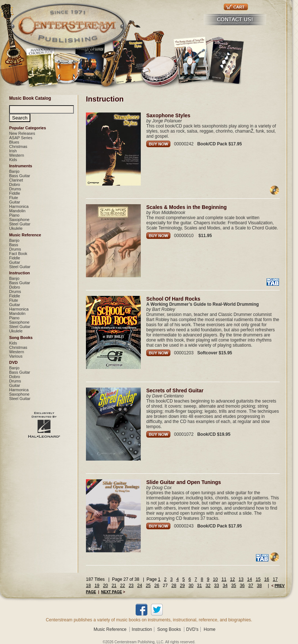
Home (210, 629)
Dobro (15, 184)
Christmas (18, 146)
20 (105, 586)
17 (275, 579)
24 (139, 586)
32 (208, 586)
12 (232, 579)
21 (114, 586)
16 (267, 579)
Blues (14, 142)
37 (251, 586)
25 (148, 586)
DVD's (192, 629)
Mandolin (17, 211)
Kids (13, 160)
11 (224, 579)
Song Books (21, 338)
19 (97, 586)
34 (225, 586)
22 (123, 586)
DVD (13, 362)
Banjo (14, 171)
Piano (14, 215)
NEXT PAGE (112, 592)
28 (174, 586)
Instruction (20, 273)
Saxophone (19, 220)
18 (88, 586)
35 (233, 586)
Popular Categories (28, 128)
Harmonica (19, 206)
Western (17, 155)
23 (131, 586)
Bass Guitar (20, 176)
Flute (14, 198)
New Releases (22, 133)
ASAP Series (21, 138)
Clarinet (16, 180)
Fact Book (18, 254)
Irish (13, 151)
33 (217, 586)
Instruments (21, 166)
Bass (14, 245)
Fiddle (15, 193)
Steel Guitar (20, 224)
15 (258, 579)
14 (250, 579)
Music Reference (25, 235)
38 (259, 586)
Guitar (15, 202)
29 (182, 586)
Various (16, 356)
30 (191, 586)
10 (215, 579)
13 (241, 579)
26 (157, 586)
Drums (15, 189)
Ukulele (16, 228)
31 (199, 586)
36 (242, 586)
